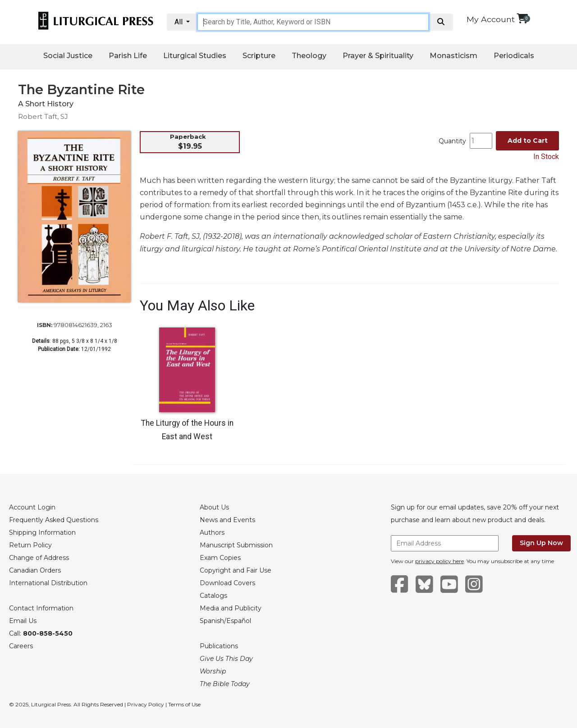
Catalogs (213, 596)
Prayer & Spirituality (378, 56)
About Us (214, 507)
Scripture (259, 56)
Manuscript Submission (236, 545)
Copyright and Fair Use (236, 570)
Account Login (32, 507)
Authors (212, 532)
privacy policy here (440, 561)
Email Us (23, 621)
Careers (21, 646)
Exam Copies (220, 558)
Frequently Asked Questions (54, 520)
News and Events (227, 520)
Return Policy (30, 545)
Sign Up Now (541, 543)
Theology (309, 56)
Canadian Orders (35, 570)
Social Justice (68, 56)
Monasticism (453, 56)
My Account (491, 19)
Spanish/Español (225, 621)
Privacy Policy (146, 704)
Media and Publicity (231, 608)
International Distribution (48, 583)
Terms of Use (184, 704)
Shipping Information (42, 532)
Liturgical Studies (195, 56)
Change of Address (39, 558)
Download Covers (227, 583)
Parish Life (128, 56)
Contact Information (41, 608)
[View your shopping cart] (522, 18)
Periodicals (514, 56)
